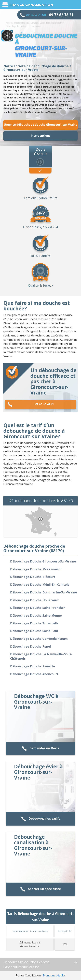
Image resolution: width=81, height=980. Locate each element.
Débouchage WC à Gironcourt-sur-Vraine (36, 702)
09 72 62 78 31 (31, 404)
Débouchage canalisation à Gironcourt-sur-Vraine (33, 845)
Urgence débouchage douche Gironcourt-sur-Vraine (41, 125)
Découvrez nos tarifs (41, 819)
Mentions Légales (54, 975)
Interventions (40, 136)
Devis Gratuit (41, 151)
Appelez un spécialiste (41, 889)
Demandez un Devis (40, 748)
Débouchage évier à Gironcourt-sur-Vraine (38, 772)
